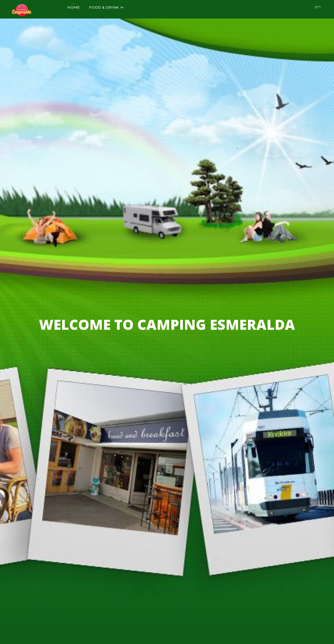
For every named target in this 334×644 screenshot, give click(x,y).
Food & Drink (106, 7)
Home (74, 7)
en (318, 7)
